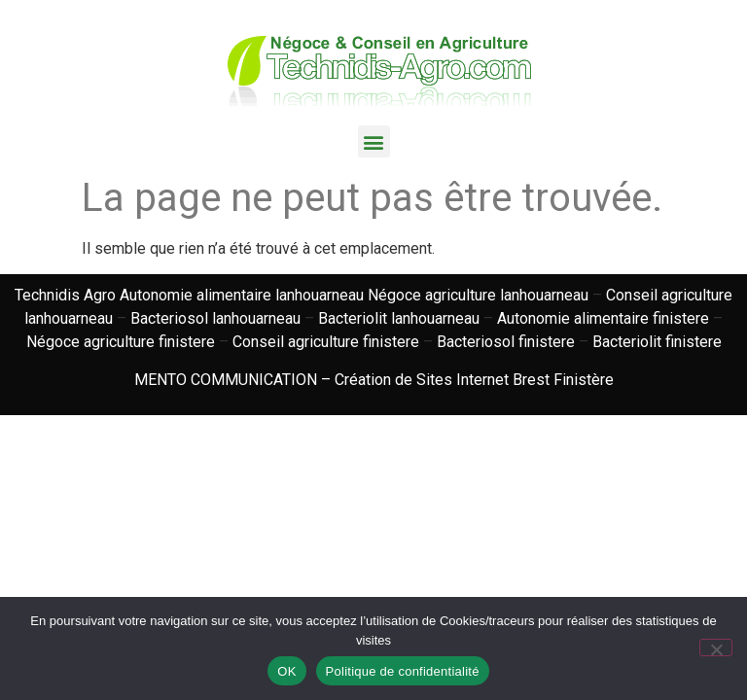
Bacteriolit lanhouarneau (399, 318)
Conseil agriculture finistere (326, 342)
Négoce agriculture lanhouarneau (478, 295)
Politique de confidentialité (403, 671)
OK (286, 671)
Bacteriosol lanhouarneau (215, 318)
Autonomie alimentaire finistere (603, 318)
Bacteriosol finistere (506, 342)
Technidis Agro (65, 295)
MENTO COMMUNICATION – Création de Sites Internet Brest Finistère (374, 380)
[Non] (716, 647)
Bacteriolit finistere (657, 342)
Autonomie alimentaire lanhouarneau (242, 295)
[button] (374, 141)
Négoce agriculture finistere (121, 342)
